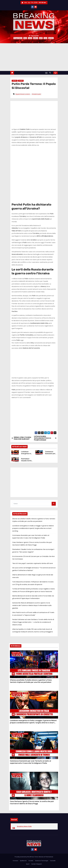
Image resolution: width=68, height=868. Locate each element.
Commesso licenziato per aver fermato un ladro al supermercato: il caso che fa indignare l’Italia (30, 762)
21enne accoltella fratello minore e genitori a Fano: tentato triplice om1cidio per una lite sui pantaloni (31, 681)
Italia (25, 38)
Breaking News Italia (24, 826)
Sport (28, 864)
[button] (51, 73)
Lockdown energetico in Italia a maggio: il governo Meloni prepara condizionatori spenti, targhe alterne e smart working (33, 528)
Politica (15, 81)
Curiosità (53, 861)
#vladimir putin (36, 94)
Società (21, 81)
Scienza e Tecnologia (42, 861)
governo (51, 38)
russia (30, 38)
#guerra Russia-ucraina (23, 94)
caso (45, 38)
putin (41, 38)
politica (36, 38)
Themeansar (49, 857)
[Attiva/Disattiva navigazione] (46, 73)
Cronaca (15, 861)
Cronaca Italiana (17, 693)
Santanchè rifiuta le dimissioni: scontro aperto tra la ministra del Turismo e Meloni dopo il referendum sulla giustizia (32, 605)
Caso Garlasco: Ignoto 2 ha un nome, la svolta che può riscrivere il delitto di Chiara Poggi (32, 803)
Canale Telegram (37, 864)
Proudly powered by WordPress (24, 857)
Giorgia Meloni (18, 38)
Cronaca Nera (16, 653)
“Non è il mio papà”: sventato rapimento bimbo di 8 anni (33, 563)
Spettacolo (23, 861)
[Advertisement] (34, 57)
